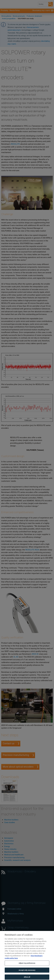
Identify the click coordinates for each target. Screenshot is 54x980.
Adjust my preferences (27, 966)
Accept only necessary (27, 973)
